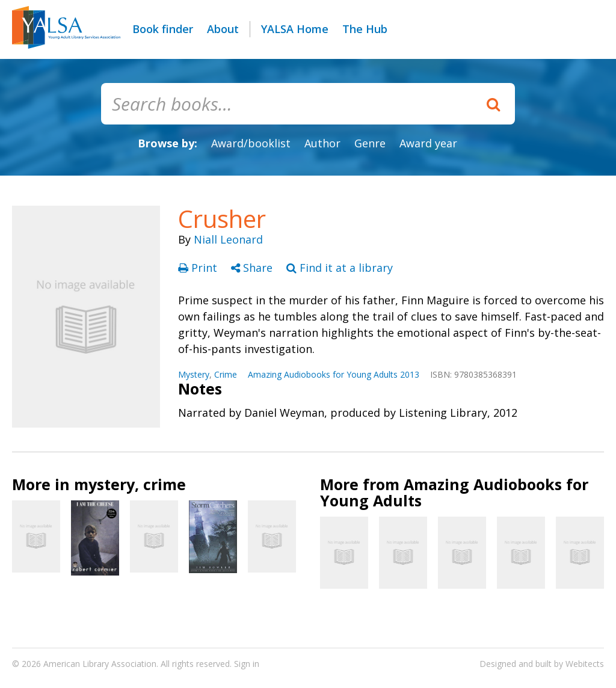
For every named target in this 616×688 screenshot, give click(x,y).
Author (322, 143)
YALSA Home (295, 29)
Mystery (194, 374)
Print (199, 268)
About (223, 29)
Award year (428, 143)
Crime (226, 374)
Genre (370, 143)
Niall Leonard (228, 239)
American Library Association (100, 664)
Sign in (247, 664)
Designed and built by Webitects (542, 664)
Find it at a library (340, 268)
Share (253, 268)
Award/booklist (251, 143)
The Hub (365, 29)
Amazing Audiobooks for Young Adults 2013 (334, 374)
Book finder (163, 29)
